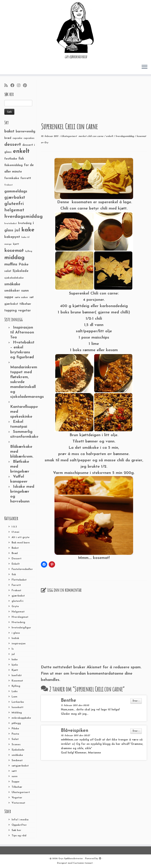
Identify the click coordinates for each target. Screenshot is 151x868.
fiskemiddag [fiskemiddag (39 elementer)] (13, 165)
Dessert (17, 559)
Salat (15, 739)
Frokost (16, 591)
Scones (16, 745)
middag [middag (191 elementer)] (14, 258)
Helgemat (18, 612)
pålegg (16, 723)
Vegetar (17, 798)
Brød (15, 553)
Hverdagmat (20, 617)
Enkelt (16, 564)
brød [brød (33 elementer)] (8, 138)
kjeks (15, 665)
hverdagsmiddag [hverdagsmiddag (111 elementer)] (23, 217)
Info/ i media (20, 820)
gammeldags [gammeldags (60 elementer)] (16, 191)
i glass (16, 633)
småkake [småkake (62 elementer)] (12, 284)
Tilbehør (17, 787)
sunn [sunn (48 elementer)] (25, 291)
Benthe (69, 701)
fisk (14, 575)
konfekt (17, 675)
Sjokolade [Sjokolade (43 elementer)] (21, 271)
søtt (14, 771)
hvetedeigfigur (21, 628)
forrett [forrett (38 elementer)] (26, 178)
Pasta (15, 734)
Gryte (15, 606)
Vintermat (18, 803)
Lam (14, 697)
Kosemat (17, 681)
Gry (46, 143)
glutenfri (17, 601)
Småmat (17, 760)
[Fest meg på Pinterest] (26, 86)
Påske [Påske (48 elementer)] (24, 265)
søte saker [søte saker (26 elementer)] (21, 297)
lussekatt (17, 707)
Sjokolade (18, 750)
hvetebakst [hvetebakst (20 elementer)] (11, 224)
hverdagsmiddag (125, 136)
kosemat (141, 136)
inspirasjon (19, 644)
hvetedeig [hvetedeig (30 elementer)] (25, 223)
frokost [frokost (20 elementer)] (8, 185)
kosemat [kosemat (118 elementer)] (14, 251)
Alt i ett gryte (21, 537)
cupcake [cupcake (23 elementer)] (17, 138)
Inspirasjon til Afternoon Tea (22, 332)
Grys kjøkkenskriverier (71, 859)
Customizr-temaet (83, 863)
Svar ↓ (136, 701)
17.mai (15, 532)
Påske (15, 729)
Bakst (15, 548)
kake (15, 660)
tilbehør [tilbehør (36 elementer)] (25, 304)
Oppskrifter (19, 825)
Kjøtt (15, 670)
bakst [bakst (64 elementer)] (9, 131)
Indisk (15, 638)
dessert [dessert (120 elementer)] (13, 145)
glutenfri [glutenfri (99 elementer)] (14, 204)
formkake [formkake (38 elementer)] (12, 178)
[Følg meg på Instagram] (20, 86)
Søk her (16, 830)
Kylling (16, 686)
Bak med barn (21, 543)
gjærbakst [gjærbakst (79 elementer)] (15, 198)
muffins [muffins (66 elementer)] (11, 264)
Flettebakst (19, 580)
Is (13, 649)
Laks (15, 691)
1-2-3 (14, 527)
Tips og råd (19, 836)
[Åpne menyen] (145, 67)
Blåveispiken (75, 731)
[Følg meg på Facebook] (14, 86)
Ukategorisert (21, 792)
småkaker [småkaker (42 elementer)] (12, 291)
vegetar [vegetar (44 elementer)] (24, 311)
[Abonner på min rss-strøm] (7, 86)
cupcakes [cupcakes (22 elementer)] (29, 138)
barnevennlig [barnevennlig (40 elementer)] (25, 132)
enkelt (110, 136)
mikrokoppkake (21, 718)
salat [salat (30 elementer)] (8, 271)
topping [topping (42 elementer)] (11, 311)
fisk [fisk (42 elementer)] (21, 159)
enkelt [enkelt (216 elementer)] (21, 151)
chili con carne (96, 136)
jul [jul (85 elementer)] (17, 230)
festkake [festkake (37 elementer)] (11, 159)
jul (13, 654)
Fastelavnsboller (22, 569)
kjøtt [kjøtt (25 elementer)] (16, 244)
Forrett (16, 585)
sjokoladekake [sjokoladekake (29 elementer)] (14, 278)
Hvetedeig (18, 622)
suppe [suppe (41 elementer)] (9, 297)
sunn (15, 776)
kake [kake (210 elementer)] (28, 230)
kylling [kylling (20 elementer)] (29, 251)
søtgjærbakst (20, 766)
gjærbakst (18, 596)
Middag (17, 713)
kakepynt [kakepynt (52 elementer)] (12, 237)
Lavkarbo (18, 702)
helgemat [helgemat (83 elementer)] (14, 210)
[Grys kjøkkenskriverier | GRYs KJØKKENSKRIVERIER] (75, 27)
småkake (17, 755)
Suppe (16, 782)
